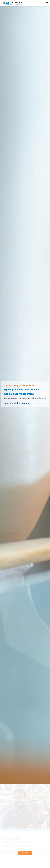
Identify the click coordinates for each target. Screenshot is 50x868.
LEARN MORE (25, 853)
